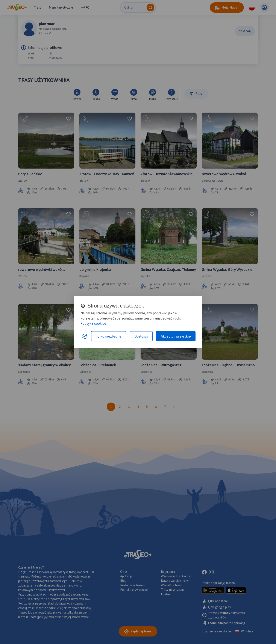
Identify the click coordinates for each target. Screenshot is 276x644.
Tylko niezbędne (109, 336)
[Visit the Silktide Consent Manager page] (85, 336)
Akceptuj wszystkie (176, 336)
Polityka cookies (93, 323)
